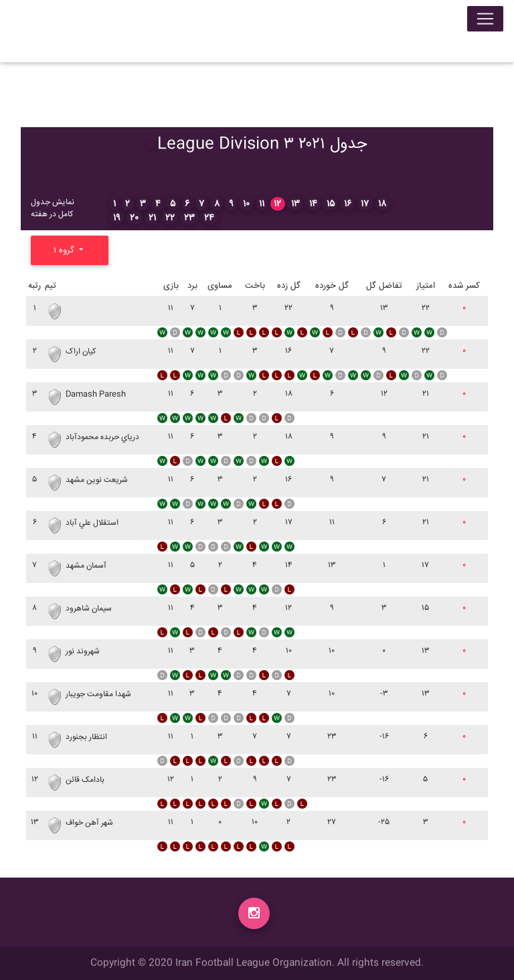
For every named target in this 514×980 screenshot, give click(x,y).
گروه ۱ (65, 250)
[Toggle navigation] (485, 21)
